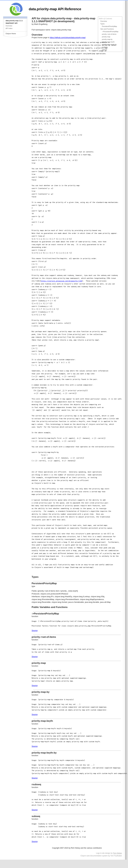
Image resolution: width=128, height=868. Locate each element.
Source (35, 630)
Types (102, 24)
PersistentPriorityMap (110, 26)
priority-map (106, 37)
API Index (9, 28)
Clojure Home (11, 34)
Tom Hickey (117, 853)
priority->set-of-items (109, 34)
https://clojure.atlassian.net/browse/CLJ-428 (62, 281)
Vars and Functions (107, 29)
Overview (9, 26)
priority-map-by (107, 39)
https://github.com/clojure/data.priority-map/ (68, 38)
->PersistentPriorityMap (110, 32)
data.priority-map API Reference (55, 9)
